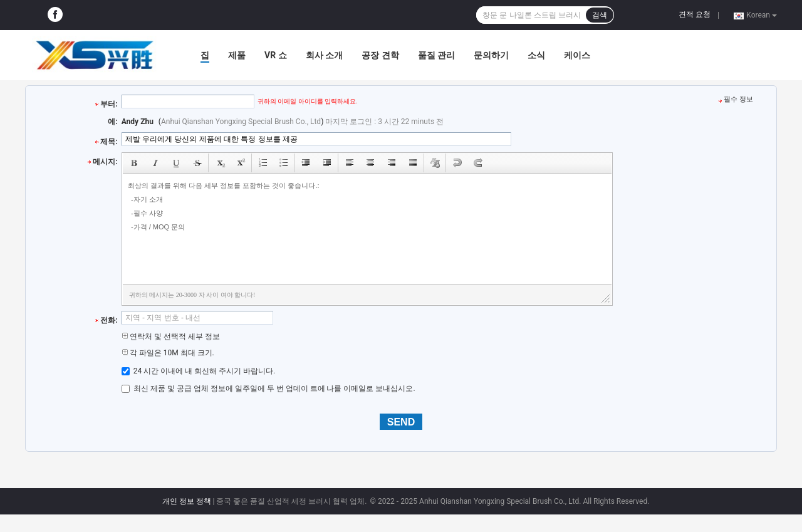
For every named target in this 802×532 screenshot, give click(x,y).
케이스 (577, 55)
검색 (600, 15)
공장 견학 (380, 55)
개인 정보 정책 (187, 501)
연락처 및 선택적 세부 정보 (171, 336)
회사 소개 (324, 55)
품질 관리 (436, 55)
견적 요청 (695, 14)
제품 (237, 55)
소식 (536, 55)
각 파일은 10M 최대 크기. (168, 353)
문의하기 (491, 55)
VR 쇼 (276, 55)
